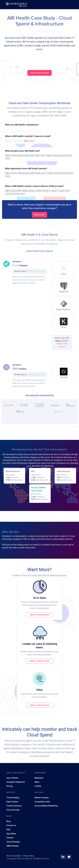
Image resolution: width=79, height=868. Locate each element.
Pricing (9, 786)
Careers (10, 838)
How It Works (12, 778)
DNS (15, 369)
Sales (37, 782)
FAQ (8, 830)
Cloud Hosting (13, 798)
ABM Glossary (13, 846)
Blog (8, 821)
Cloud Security (13, 810)
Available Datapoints (16, 782)
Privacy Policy (29, 856)
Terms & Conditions (14, 856)
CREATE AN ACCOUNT (40, 73)
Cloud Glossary (13, 842)
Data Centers (12, 802)
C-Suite (38, 786)
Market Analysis (41, 798)
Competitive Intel (42, 802)
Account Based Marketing (46, 806)
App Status (11, 834)
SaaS (16, 265)
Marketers (39, 778)
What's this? (29, 141)
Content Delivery (14, 806)
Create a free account (39, 615)
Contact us (11, 825)
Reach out (39, 215)
